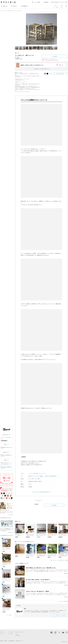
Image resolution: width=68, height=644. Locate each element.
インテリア (31, 473)
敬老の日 (55, 476)
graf (11, 11)
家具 (35, 473)
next (66, 29)
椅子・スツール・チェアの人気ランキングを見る (59, 560)
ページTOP (35, 625)
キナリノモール (3, 11)
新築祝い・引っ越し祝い (45, 476)
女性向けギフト (31, 476)
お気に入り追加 (61, 74)
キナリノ (2, 634)
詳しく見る (11, 515)
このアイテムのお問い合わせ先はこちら (42, 492)
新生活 (51, 476)
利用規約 (6, 641)
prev (17, 29)
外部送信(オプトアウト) (20, 641)
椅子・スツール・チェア (41, 473)
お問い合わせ (18, 635)
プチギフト (37, 476)
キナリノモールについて (20, 632)
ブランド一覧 (10, 632)
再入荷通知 (55, 56)
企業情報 (1, 641)
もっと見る (9, 615)
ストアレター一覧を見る (64, 601)
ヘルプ (16, 634)
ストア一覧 (7, 11)
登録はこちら (11, 532)
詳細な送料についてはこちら (5, 447)
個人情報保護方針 (12, 641)
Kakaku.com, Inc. (65, 642)
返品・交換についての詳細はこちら (6, 467)
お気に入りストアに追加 (60, 615)
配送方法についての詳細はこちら (6, 455)
